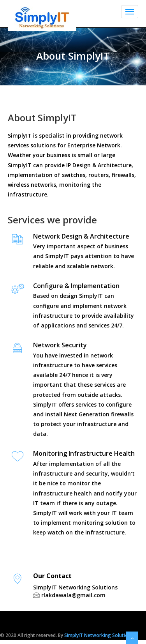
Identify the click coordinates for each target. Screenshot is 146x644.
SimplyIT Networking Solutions (99, 635)
